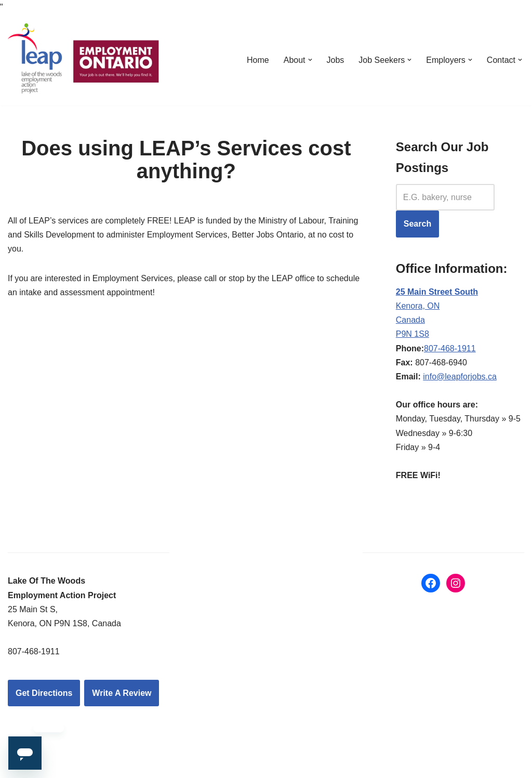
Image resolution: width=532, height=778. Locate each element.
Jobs (336, 60)
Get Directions (44, 693)
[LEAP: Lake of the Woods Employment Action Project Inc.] (86, 60)
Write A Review (122, 693)
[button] (310, 60)
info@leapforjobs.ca (460, 377)
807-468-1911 (450, 348)
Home (258, 60)
